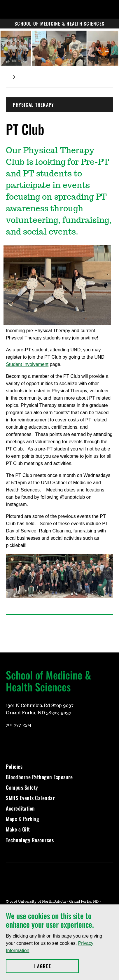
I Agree (56, 966)
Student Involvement (27, 364)
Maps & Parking (22, 819)
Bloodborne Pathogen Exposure (39, 777)
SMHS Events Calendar (30, 798)
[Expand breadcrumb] (14, 77)
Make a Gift (18, 829)
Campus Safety (22, 787)
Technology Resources (30, 840)
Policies (14, 766)
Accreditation (20, 808)
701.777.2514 (19, 725)
